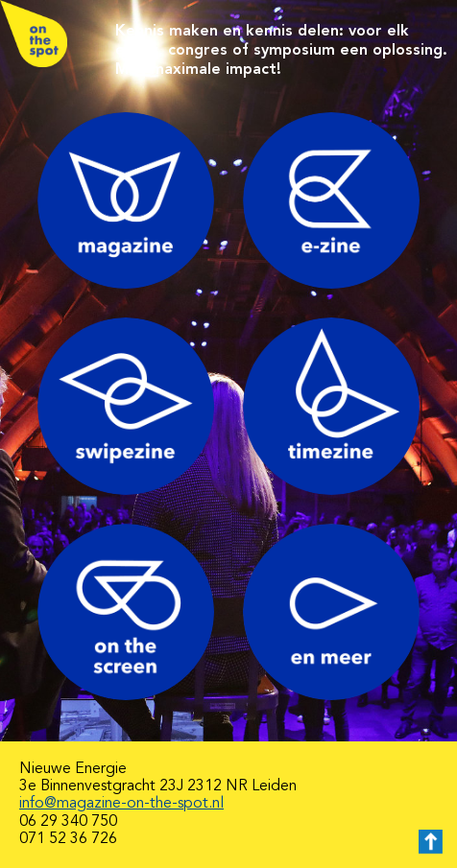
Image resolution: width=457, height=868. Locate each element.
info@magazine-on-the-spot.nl (121, 804)
